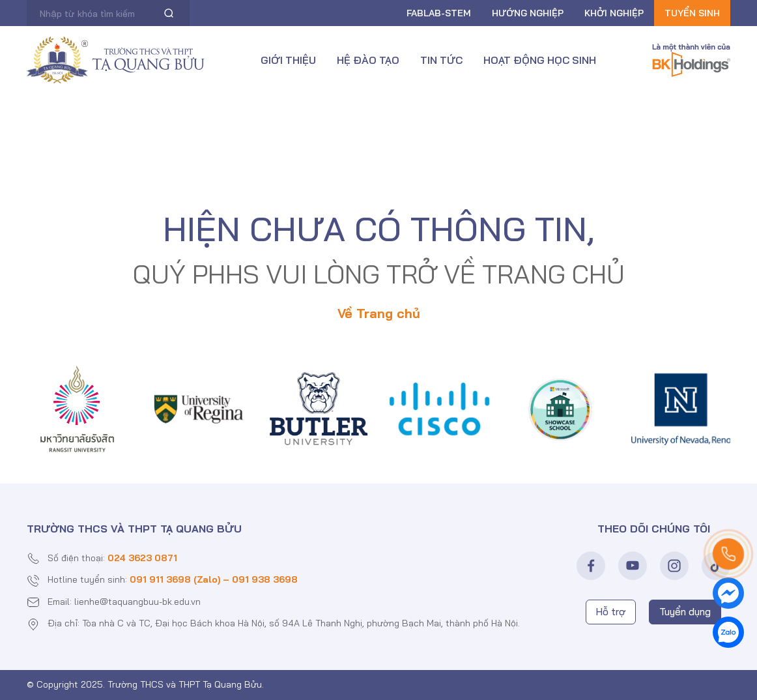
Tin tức (441, 60)
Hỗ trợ (611, 612)
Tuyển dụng (685, 612)
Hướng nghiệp (528, 13)
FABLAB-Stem (439, 13)
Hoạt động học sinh (540, 60)
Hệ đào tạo (368, 60)
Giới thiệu (288, 60)
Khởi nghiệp (614, 13)
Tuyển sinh (692, 13)
